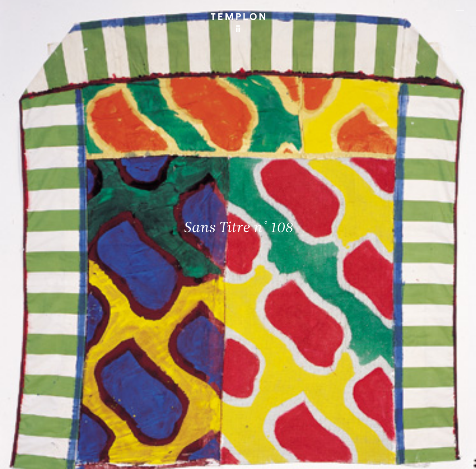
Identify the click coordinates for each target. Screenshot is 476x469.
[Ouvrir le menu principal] (460, 12)
